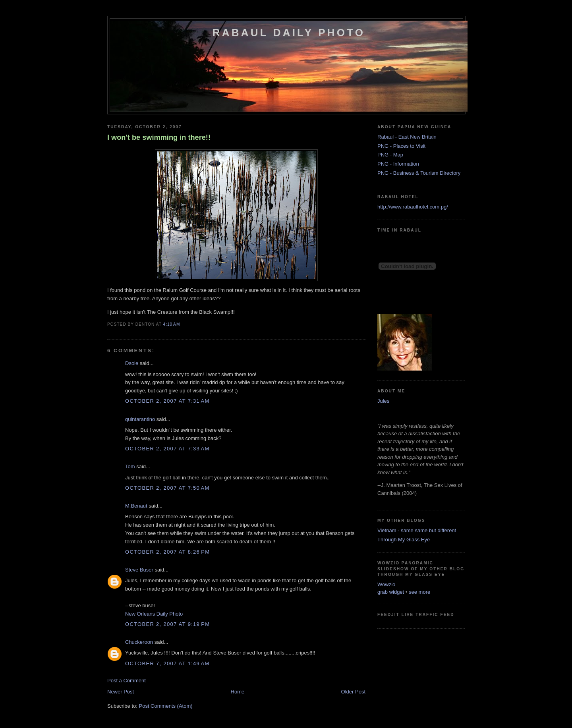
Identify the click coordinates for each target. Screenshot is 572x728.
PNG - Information (398, 164)
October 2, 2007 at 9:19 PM (167, 624)
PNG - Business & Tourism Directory (419, 173)
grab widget (391, 592)
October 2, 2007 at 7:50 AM (167, 488)
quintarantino (140, 419)
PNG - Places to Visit (401, 146)
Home (238, 692)
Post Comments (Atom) (166, 706)
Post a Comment (127, 681)
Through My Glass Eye (404, 540)
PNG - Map (390, 155)
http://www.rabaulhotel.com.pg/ (413, 207)
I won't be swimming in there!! (159, 137)
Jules (383, 401)
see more (419, 592)
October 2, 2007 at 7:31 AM (167, 401)
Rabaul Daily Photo (289, 33)
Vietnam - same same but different (417, 530)
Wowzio (386, 584)
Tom (130, 466)
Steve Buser (139, 570)
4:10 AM (172, 324)
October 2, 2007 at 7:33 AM (167, 449)
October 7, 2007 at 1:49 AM (167, 663)
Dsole (132, 363)
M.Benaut (136, 506)
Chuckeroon (139, 642)
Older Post (353, 692)
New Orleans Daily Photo (154, 614)
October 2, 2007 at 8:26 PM (167, 552)
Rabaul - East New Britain (407, 137)
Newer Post (121, 692)
